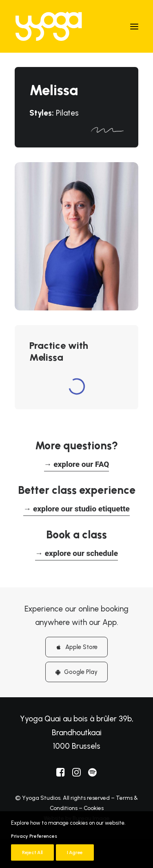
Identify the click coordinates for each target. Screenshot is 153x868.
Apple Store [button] (76, 647)
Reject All (32, 852)
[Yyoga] (49, 26)
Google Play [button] (76, 672)
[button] (134, 26)
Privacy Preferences (34, 836)
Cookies (94, 808)
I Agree (75, 852)
